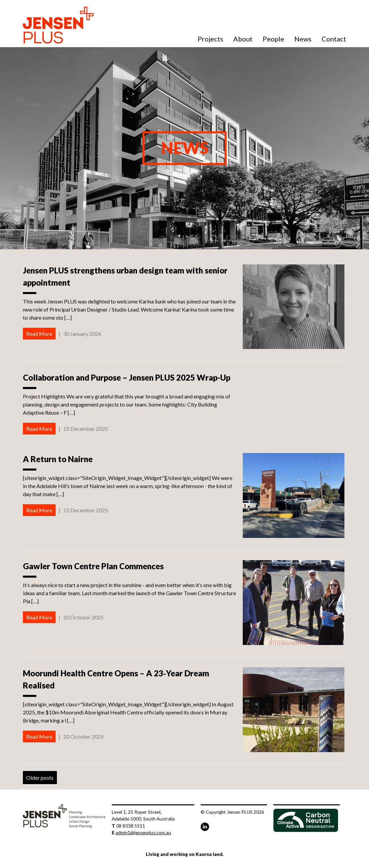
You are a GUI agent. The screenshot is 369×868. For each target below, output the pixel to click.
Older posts (40, 778)
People (273, 39)
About (243, 39)
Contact (334, 39)
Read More (39, 334)
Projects (210, 39)
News (303, 39)
